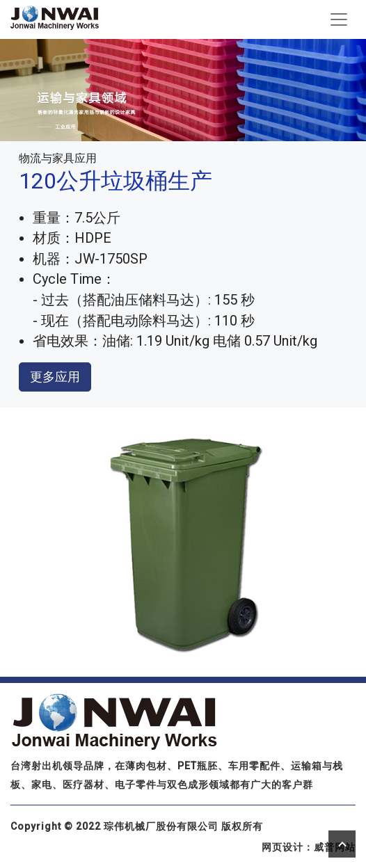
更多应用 (55, 377)
